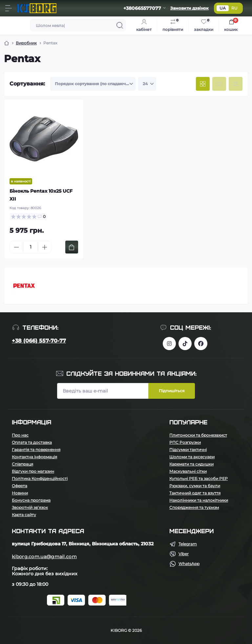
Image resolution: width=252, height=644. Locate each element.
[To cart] (72, 247)
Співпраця (22, 464)
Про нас (20, 435)
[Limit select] (147, 84)
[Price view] (236, 84)
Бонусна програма (31, 500)
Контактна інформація (34, 457)
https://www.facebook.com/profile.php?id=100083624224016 (201, 344)
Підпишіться (172, 391)
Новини (20, 493)
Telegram (188, 544)
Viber (184, 554)
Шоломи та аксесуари (192, 457)
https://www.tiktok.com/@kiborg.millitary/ (185, 344)
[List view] (219, 84)
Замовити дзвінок (189, 8)
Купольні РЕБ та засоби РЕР (199, 478)
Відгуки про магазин (33, 471)
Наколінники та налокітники (199, 500)
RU (234, 8)
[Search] (120, 25)
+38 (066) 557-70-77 (39, 341)
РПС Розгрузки (185, 442)
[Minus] (16, 247)
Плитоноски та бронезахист (198, 435)
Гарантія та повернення (36, 450)
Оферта (20, 486)
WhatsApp (189, 564)
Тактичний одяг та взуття (195, 493)
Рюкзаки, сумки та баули (195, 486)
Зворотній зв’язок (30, 507)
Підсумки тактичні (188, 450)
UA (223, 8)
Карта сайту (24, 515)
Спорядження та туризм (194, 507)
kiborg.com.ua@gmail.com (44, 557)
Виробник (26, 43)
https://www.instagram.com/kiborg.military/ (169, 344)
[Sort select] (93, 84)
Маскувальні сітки (188, 471)
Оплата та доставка (32, 442)
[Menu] (9, 8)
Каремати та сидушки (191, 464)
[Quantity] (31, 247)
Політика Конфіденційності (40, 478)
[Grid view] (203, 84)
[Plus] (45, 247)
